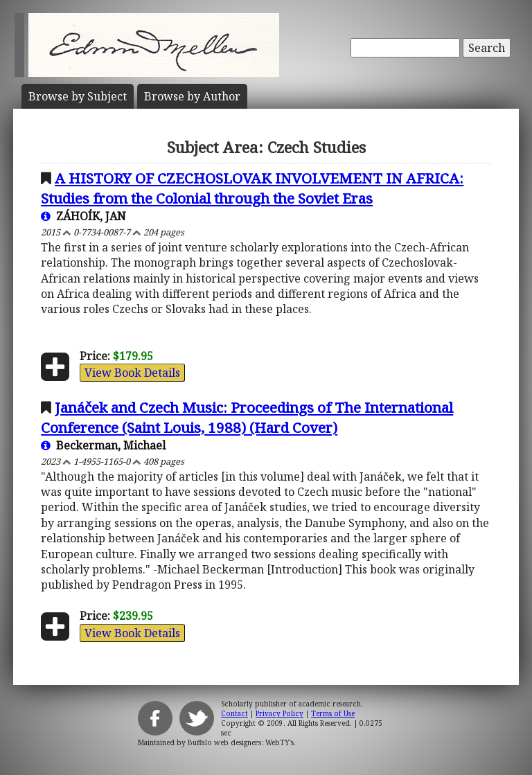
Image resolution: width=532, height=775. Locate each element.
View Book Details (132, 373)
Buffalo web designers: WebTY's (241, 742)
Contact (234, 713)
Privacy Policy (280, 713)
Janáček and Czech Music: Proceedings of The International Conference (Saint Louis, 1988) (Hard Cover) (247, 417)
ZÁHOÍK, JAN (83, 216)
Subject (78, 96)
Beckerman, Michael (103, 445)
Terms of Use (333, 713)
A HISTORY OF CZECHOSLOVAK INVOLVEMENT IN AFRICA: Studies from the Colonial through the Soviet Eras (252, 188)
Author (192, 96)
